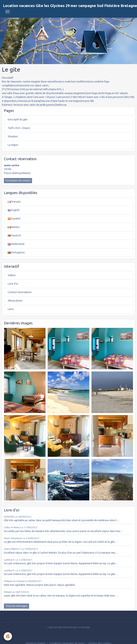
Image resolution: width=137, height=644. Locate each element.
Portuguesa (16, 252)
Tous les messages (16, 606)
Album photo (15, 301)
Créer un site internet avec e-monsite (69, 627)
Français (14, 202)
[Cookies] (8, 636)
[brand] (70, 6)
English (14, 210)
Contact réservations (20, 292)
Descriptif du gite (18, 119)
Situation (13, 136)
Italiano (14, 227)
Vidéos (12, 275)
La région (13, 145)
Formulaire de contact (18, 180)
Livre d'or (13, 284)
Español (14, 219)
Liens (11, 309)
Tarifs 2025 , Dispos (19, 128)
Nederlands (16, 244)
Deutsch (14, 235)
